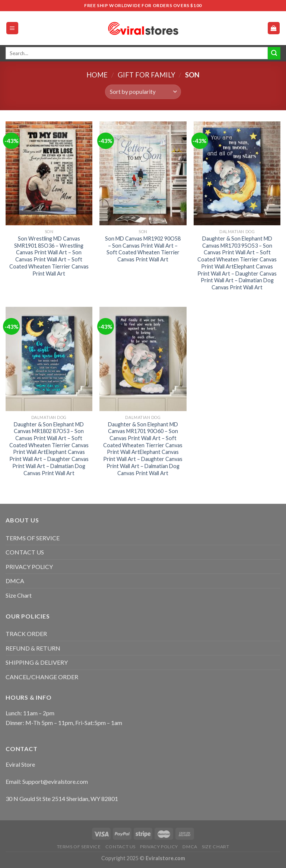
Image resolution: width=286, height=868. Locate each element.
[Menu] (12, 28)
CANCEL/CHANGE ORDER (42, 677)
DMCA (15, 581)
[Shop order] (143, 92)
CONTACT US (25, 552)
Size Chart (19, 595)
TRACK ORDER (26, 634)
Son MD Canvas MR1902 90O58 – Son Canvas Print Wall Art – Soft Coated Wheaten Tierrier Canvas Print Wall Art (143, 249)
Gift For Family (147, 75)
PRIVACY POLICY (29, 567)
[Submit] (274, 53)
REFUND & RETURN (33, 648)
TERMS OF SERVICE (33, 538)
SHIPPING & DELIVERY (37, 662)
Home (97, 75)
